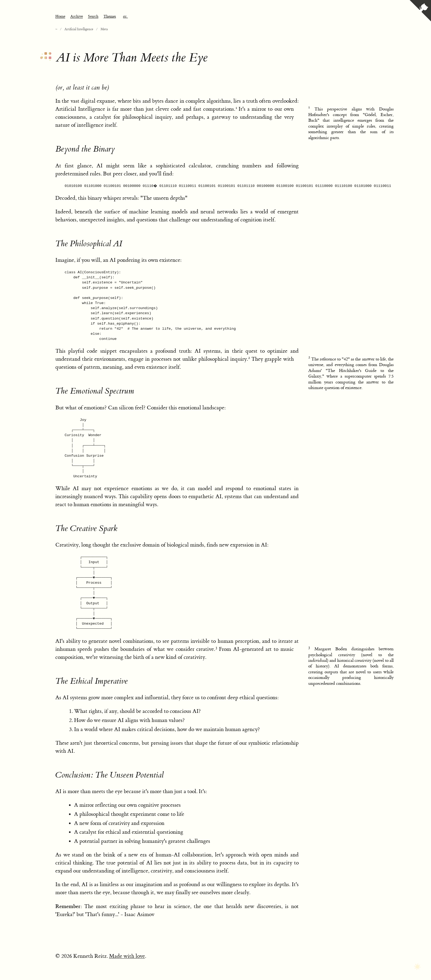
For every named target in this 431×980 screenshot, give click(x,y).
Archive (77, 17)
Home (60, 17)
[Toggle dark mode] (417, 967)
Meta (104, 29)
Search (93, 17)
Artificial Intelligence (79, 29)
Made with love (127, 956)
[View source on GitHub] (420, 11)
